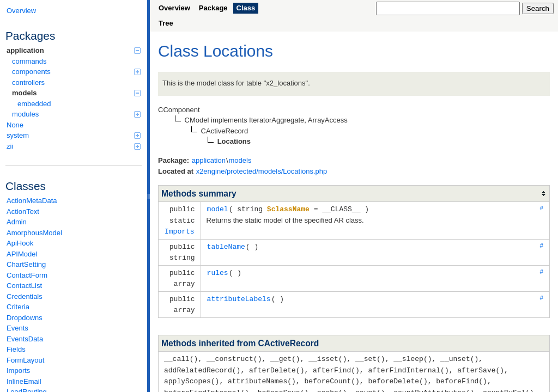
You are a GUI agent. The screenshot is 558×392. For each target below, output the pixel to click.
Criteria (18, 307)
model (218, 209)
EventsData (25, 339)
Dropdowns (25, 318)
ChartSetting (26, 264)
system (74, 135)
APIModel (22, 254)
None (15, 125)
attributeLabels (239, 295)
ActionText (23, 212)
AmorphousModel (34, 233)
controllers (28, 82)
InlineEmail (24, 381)
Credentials (25, 296)
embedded (34, 104)
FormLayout (25, 360)
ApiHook (20, 243)
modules (76, 114)
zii (74, 146)
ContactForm (27, 275)
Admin (17, 222)
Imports (18, 370)
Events (17, 328)
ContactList (24, 286)
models (76, 93)
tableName (226, 244)
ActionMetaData (32, 201)
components (76, 72)
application (74, 50)
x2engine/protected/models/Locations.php (262, 171)
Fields (16, 349)
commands (29, 61)
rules (218, 269)
